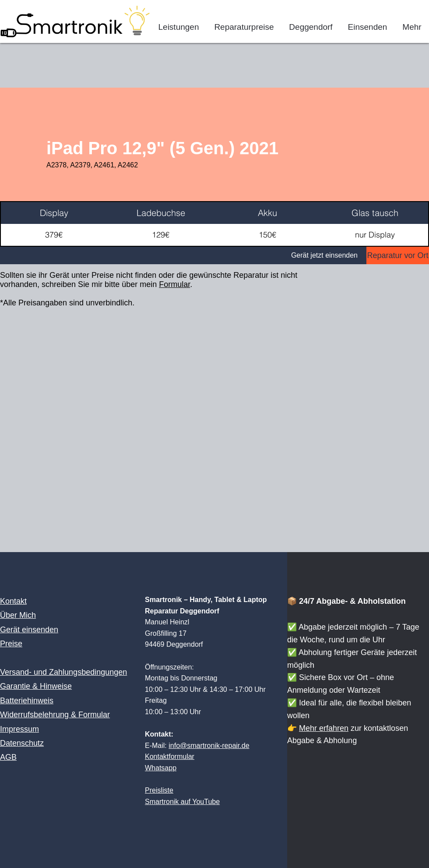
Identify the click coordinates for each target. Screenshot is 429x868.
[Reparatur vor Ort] (398, 255)
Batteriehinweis (27, 701)
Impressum (19, 729)
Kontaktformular (170, 756)
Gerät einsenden (29, 630)
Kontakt (13, 601)
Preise (11, 644)
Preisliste (159, 790)
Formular (174, 284)
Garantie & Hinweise (36, 686)
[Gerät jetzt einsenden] (183, 255)
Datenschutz (22, 743)
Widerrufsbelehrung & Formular (55, 715)
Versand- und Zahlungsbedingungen (63, 672)
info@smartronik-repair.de (209, 746)
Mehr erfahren (324, 728)
